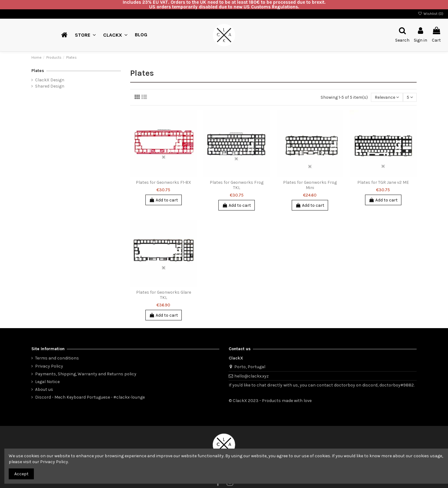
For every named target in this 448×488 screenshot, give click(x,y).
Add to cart (164, 200)
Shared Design (50, 86)
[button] (115, 35)
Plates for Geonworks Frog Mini (310, 185)
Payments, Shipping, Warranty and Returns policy (86, 374)
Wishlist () (431, 14)
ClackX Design (50, 80)
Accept (21, 474)
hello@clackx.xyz (251, 376)
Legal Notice (47, 382)
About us (44, 389)
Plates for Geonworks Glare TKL (164, 295)
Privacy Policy (49, 366)
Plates (38, 71)
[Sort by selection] (387, 97)
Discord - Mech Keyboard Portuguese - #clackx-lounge (90, 397)
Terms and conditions (57, 358)
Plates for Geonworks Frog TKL (237, 185)
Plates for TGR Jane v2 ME (383, 182)
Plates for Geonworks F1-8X (163, 182)
